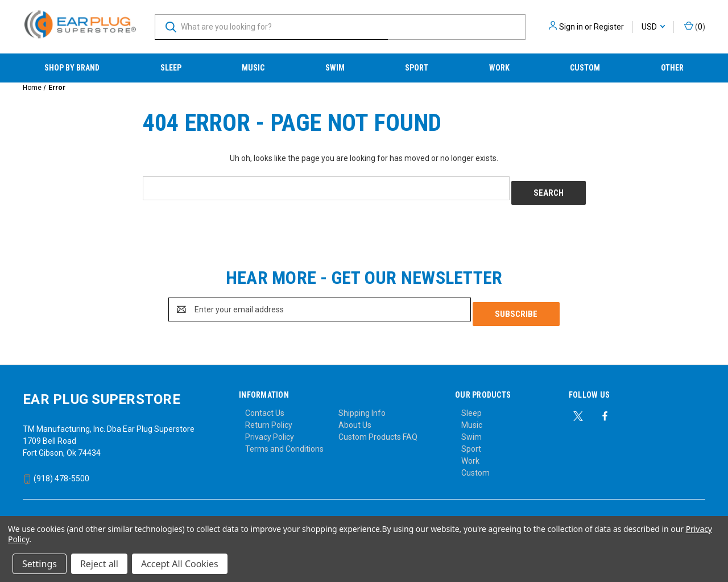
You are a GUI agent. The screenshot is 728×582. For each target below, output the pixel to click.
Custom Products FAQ (378, 428)
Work (499, 68)
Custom (585, 68)
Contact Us (265, 404)
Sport (417, 68)
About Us (355, 416)
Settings (40, 564)
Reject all (99, 564)
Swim (335, 68)
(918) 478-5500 (56, 469)
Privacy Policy (270, 428)
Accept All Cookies (180, 564)
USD (653, 27)
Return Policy (269, 416)
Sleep (171, 68)
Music (253, 68)
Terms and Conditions (284, 440)
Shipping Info (362, 404)
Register (609, 27)
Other (672, 68)
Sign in (571, 27)
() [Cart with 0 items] (695, 26)
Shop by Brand (72, 68)
